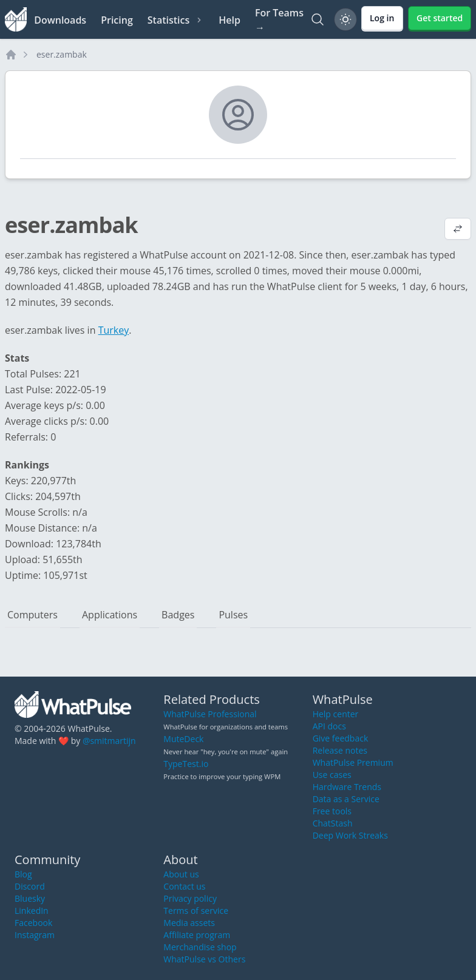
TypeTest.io (186, 764)
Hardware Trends (347, 787)
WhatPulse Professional (210, 714)
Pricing (117, 20)
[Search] (318, 19)
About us (181, 874)
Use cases (332, 775)
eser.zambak (62, 54)
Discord (30, 886)
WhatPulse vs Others (204, 959)
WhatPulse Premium (353, 762)
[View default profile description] (458, 230)
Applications (110, 615)
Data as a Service (346, 799)
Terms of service (196, 911)
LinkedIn (32, 911)
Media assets (189, 923)
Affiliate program (197, 935)
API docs (329, 726)
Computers (32, 615)
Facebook (33, 923)
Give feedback (341, 738)
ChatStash (333, 823)
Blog (23, 874)
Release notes (340, 750)
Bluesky (30, 898)
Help (229, 20)
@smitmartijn (109, 741)
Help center (336, 714)
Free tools (332, 811)
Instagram (35, 935)
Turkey (114, 330)
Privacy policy (190, 898)
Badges (178, 615)
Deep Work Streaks (350, 835)
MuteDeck (183, 739)
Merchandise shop (200, 947)
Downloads (60, 20)
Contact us (184, 886)
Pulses (233, 615)
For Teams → (279, 20)
